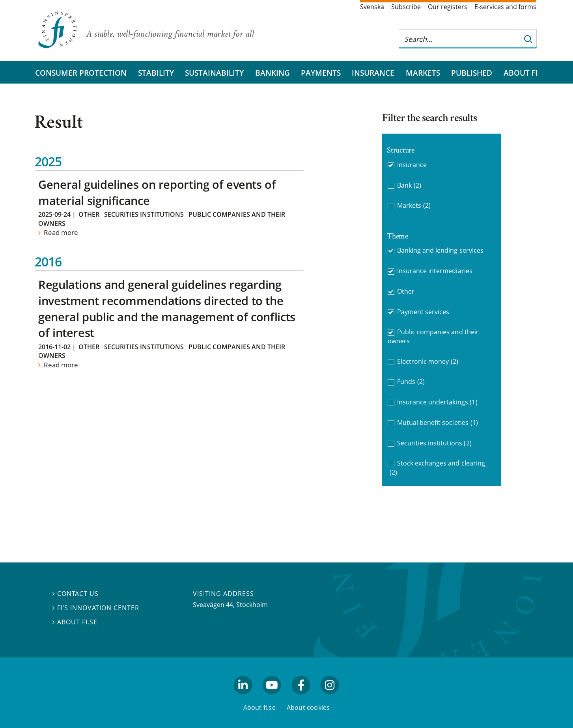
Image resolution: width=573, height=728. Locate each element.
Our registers (448, 7)
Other (89, 214)
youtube (272, 698)
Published (472, 73)
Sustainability (214, 73)
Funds (411, 382)
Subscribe (406, 7)
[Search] (528, 39)
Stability (156, 73)
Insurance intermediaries (435, 271)
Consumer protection (81, 73)
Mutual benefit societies (438, 423)
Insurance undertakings (437, 402)
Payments (321, 73)
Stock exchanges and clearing (437, 468)
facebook (301, 698)
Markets (423, 73)
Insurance (373, 73)
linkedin (243, 698)
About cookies (308, 708)
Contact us (76, 594)
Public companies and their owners (433, 336)
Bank (409, 185)
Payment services (423, 312)
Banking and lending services (440, 250)
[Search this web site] (460, 39)
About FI (521, 73)
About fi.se (75, 622)
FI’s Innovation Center (96, 608)
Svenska (372, 7)
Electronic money (428, 362)
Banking (273, 73)
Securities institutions (144, 214)
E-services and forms (505, 7)
